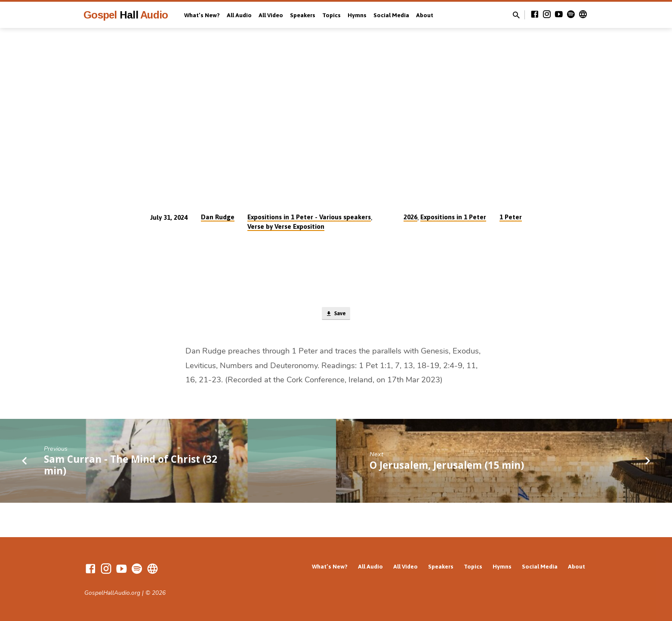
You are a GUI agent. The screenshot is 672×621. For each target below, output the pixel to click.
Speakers (303, 15)
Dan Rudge (218, 217)
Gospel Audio (126, 15)
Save (336, 315)
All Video (271, 15)
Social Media (391, 15)
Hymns (357, 15)
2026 (410, 217)
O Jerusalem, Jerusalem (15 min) (447, 467)
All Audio (239, 15)
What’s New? (202, 15)
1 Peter (511, 217)
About (425, 15)
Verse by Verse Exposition (286, 226)
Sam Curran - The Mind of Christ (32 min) (131, 467)
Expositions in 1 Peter (453, 217)
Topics (331, 15)
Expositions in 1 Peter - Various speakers (309, 217)
